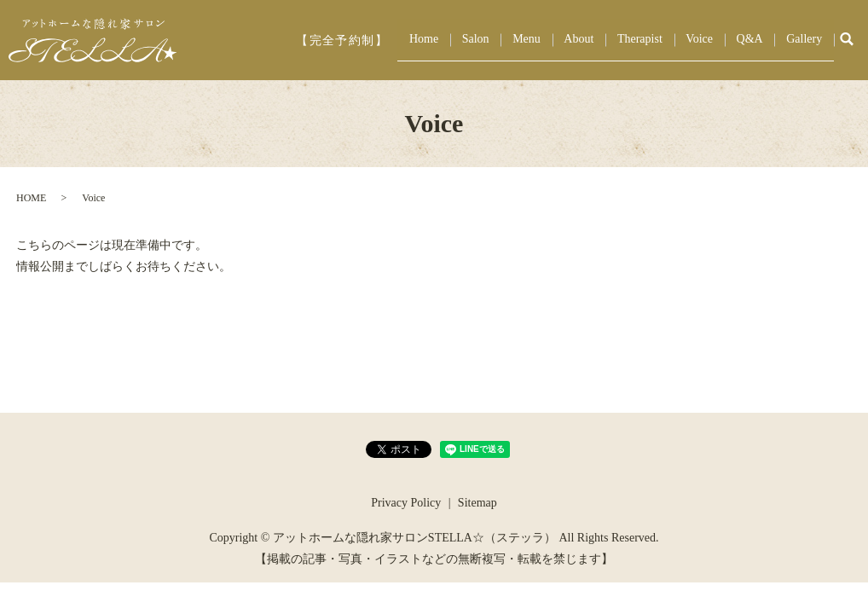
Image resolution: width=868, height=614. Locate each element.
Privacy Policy (406, 503)
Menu (577, 40)
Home (493, 40)
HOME (31, 198)
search (847, 40)
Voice (722, 40)
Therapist (672, 40)
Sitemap (477, 503)
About (620, 40)
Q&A (764, 40)
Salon (535, 40)
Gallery (809, 40)
